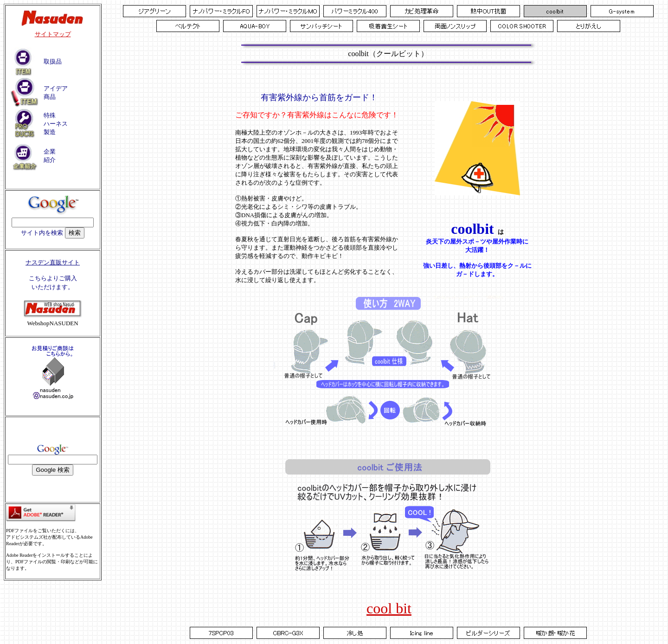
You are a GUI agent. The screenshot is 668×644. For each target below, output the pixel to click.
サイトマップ (53, 34)
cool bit (389, 608)
